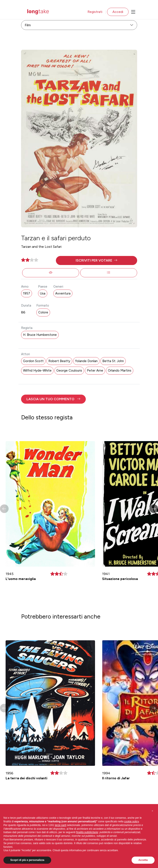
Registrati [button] (95, 12)
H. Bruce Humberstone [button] (40, 335)
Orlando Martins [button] (120, 370)
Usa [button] (43, 293)
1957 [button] (27, 293)
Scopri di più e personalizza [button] (27, 860)
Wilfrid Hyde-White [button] (37, 370)
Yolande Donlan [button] (86, 361)
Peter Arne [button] (95, 370)
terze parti (61, 825)
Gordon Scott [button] (33, 361)
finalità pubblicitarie (87, 832)
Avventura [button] (63, 293)
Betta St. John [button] (113, 361)
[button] (97, 260)
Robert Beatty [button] (59, 361)
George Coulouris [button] (69, 370)
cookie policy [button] (132, 821)
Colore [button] (43, 312)
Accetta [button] (143, 860)
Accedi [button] (118, 12)
